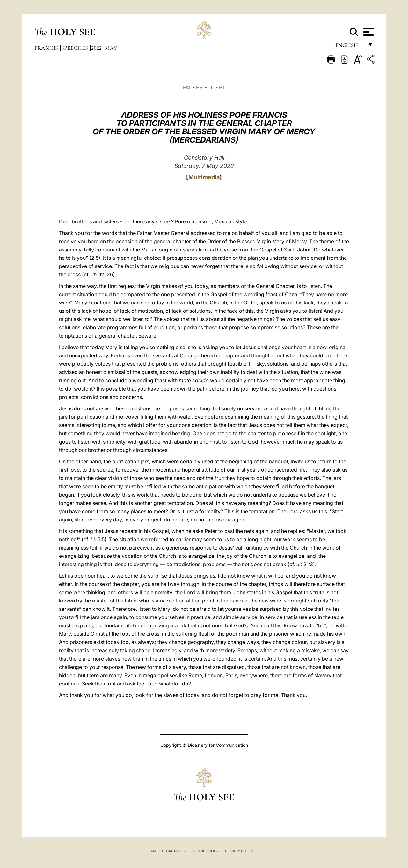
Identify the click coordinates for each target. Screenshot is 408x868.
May (111, 48)
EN (186, 87)
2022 (97, 48)
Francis (47, 48)
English (350, 47)
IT (211, 87)
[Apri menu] (368, 32)
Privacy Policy (239, 851)
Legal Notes (174, 851)
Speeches (75, 48)
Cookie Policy (205, 851)
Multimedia (204, 177)
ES (199, 87)
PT (222, 87)
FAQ (152, 851)
